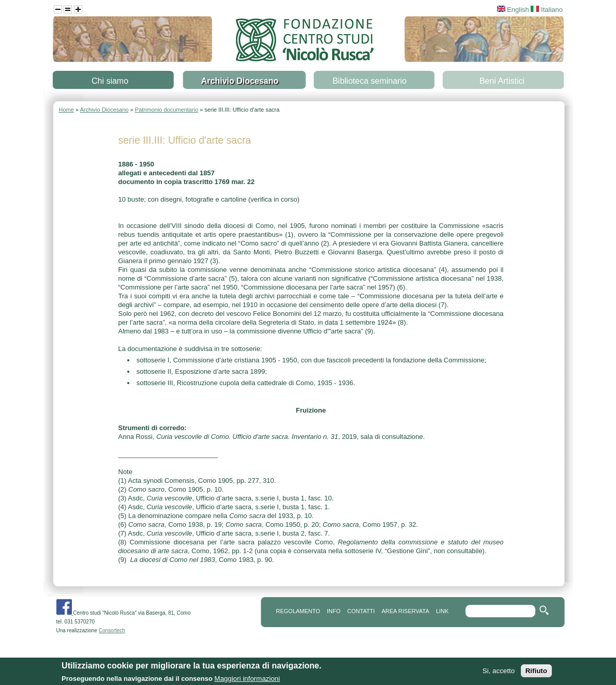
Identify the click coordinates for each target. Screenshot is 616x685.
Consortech (112, 630)
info (334, 611)
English (513, 10)
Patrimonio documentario (167, 110)
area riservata (405, 611)
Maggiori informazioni (247, 680)
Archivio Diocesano (240, 81)
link (442, 611)
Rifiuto (536, 672)
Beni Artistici (502, 81)
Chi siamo (110, 81)
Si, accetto (499, 672)
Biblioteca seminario (370, 81)
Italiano (547, 10)
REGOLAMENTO (298, 611)
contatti (361, 611)
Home (66, 110)
